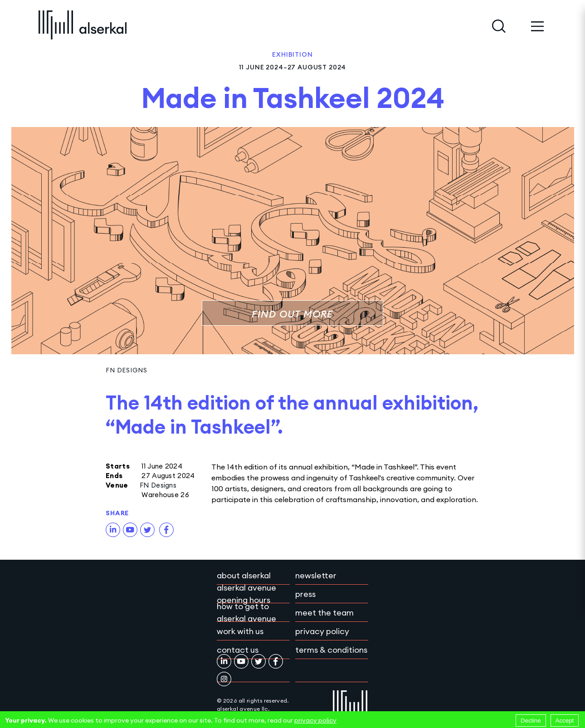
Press (305, 594)
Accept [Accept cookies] (565, 721)
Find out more (292, 314)
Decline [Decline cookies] (531, 721)
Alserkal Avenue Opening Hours (246, 594)
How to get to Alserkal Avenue (246, 612)
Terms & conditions (331, 650)
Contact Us (238, 650)
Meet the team (324, 613)
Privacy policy (322, 631)
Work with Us (240, 631)
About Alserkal (244, 575)
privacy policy (315, 720)
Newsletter (316, 575)
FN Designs (126, 370)
